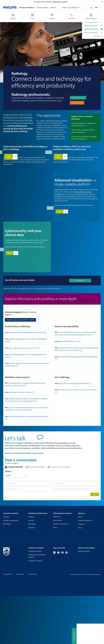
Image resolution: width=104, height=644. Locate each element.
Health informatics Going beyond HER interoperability (79, 405)
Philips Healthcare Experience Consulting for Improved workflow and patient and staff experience (26, 448)
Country (8, 520)
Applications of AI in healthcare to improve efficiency (78, 438)
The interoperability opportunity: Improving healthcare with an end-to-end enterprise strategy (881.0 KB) (76, 382)
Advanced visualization (93, 22)
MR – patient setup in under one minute (24, 396)
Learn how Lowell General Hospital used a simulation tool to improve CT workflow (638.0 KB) (27, 457)
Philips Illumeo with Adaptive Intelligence (74, 432)
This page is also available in (43, 2)
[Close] (102, 2)
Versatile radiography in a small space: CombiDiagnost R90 (26, 388)
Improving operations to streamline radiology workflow (29, 465)
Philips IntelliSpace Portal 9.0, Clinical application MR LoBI (26, 404)
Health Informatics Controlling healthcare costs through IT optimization (27, 413)
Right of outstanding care (69, 390)
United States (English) (60, 2)
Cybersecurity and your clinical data (92, 26)
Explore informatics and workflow (92, 33)
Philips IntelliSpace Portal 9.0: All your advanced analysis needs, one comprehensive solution (77, 397)
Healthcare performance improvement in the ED (27, 381)
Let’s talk (97, 36)
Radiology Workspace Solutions (21, 441)
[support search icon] (91, 8)
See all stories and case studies (92, 29)
